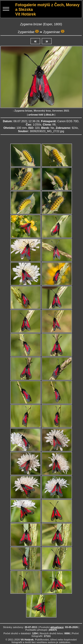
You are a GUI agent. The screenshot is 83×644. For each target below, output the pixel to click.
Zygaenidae (26, 32)
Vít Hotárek (27, 640)
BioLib (50, 115)
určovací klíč (36, 115)
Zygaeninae (51, 32)
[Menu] (6, 9)
